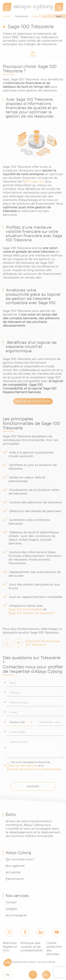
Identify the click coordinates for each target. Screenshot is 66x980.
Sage (35, 16)
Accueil (7, 16)
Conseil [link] (11, 902)
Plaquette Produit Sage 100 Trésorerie (43, 643)
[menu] (7, 7)
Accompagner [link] (16, 915)
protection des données (22, 766)
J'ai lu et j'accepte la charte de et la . (34, 766)
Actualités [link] (13, 872)
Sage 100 (46, 16)
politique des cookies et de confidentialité (34, 769)
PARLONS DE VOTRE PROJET (33, 401)
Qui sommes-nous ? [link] (20, 859)
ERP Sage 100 (34, 181)
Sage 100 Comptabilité (26, 609)
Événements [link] (15, 879)
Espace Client (59, 7)
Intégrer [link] (11, 909)
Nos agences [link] (15, 866)
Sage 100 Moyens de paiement (32, 613)
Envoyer (33, 786)
